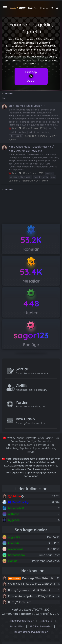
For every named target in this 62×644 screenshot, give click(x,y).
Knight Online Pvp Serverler (31, 632)
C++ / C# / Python (39, 181)
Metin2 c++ (46, 621)
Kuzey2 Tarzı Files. (20, 602)
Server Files (17, 626)
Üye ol (31, 80)
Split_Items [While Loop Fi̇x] (27, 106)
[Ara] (57, 8)
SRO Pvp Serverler (41, 626)
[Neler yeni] (52, 8)
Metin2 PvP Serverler (21, 621)
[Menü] (5, 8)
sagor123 (31, 335)
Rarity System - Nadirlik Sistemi (29, 590)
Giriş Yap (31, 72)
